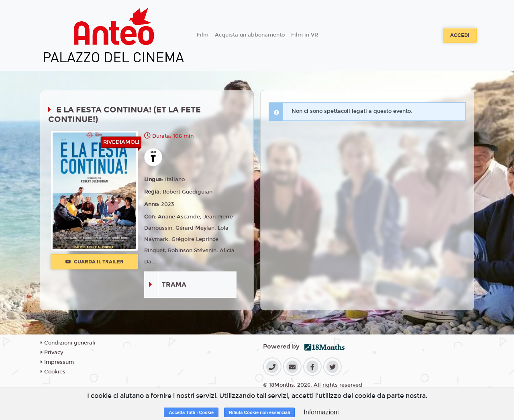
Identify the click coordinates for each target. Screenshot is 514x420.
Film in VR (305, 35)
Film (203, 35)
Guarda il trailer (95, 262)
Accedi (460, 35)
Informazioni (321, 412)
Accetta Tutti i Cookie (191, 412)
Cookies (53, 372)
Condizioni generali (68, 343)
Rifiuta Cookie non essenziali (259, 412)
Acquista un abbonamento (250, 35)
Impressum (57, 362)
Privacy (52, 353)
